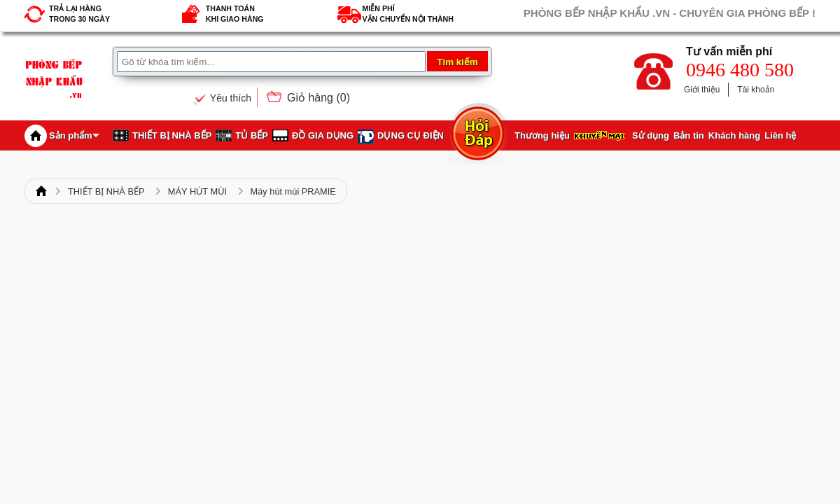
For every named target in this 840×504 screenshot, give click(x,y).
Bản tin (689, 135)
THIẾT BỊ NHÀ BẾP (172, 135)
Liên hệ (780, 135)
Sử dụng (651, 135)
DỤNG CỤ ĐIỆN (411, 135)
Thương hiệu (542, 135)
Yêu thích (231, 98)
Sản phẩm (74, 135)
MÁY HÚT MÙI (197, 191)
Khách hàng (734, 135)
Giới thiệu (702, 90)
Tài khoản (756, 90)
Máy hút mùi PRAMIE (293, 191)
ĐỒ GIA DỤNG (323, 135)
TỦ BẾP (252, 135)
